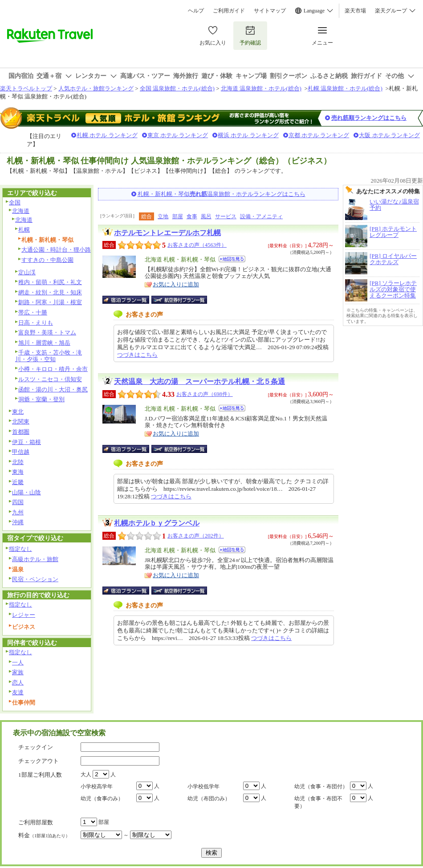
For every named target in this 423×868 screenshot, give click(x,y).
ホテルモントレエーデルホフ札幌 (167, 233)
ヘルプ (196, 11)
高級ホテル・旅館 (35, 559)
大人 (86, 774)
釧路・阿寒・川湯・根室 (50, 302)
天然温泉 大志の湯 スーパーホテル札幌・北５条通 (199, 381)
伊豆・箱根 (26, 442)
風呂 (206, 216)
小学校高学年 (97, 786)
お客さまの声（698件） (205, 394)
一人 (18, 662)
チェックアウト (39, 761)
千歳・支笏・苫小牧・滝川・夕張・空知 (49, 356)
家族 (18, 672)
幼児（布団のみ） (209, 799)
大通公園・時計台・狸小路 (56, 250)
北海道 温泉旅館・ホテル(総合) (261, 88)
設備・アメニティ (261, 216)
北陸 (18, 462)
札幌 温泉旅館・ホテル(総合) (345, 88)
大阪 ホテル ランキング (389, 135)
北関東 (21, 422)
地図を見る (232, 259)
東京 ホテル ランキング (178, 135)
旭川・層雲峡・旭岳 (44, 343)
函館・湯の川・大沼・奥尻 (53, 389)
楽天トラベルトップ (26, 88)
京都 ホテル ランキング (319, 135)
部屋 (178, 216)
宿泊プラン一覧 (130, 300)
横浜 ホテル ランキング (248, 135)
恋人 (18, 683)
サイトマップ (270, 11)
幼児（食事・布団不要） (318, 802)
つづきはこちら (137, 355)
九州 (18, 512)
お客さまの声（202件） (196, 536)
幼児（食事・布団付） (321, 786)
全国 (15, 202)
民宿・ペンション (35, 579)
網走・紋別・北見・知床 (50, 292)
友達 (18, 692)
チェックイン (36, 747)
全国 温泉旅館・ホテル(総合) (177, 88)
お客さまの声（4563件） (197, 245)
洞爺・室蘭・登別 (41, 399)
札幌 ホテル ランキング (107, 135)
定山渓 (27, 272)
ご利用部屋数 (36, 822)
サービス (226, 216)
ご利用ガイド (229, 11)
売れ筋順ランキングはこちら (369, 118)
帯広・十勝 (33, 312)
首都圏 (21, 432)
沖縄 (18, 522)
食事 (192, 216)
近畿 (18, 482)
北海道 (21, 211)
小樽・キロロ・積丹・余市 (53, 369)
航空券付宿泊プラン (179, 300)
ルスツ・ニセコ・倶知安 (50, 379)
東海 (18, 472)
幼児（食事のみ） (102, 799)
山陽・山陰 (26, 492)
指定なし (20, 549)
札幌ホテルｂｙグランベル (157, 523)
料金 (44, 835)
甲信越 (21, 452)
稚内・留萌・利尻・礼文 (50, 282)
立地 (163, 216)
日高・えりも (36, 323)
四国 (18, 502)
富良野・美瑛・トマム (47, 332)
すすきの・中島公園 (47, 260)
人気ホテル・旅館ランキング (96, 88)
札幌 (24, 230)
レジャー (24, 615)
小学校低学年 (203, 786)
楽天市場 (355, 11)
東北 (18, 412)
